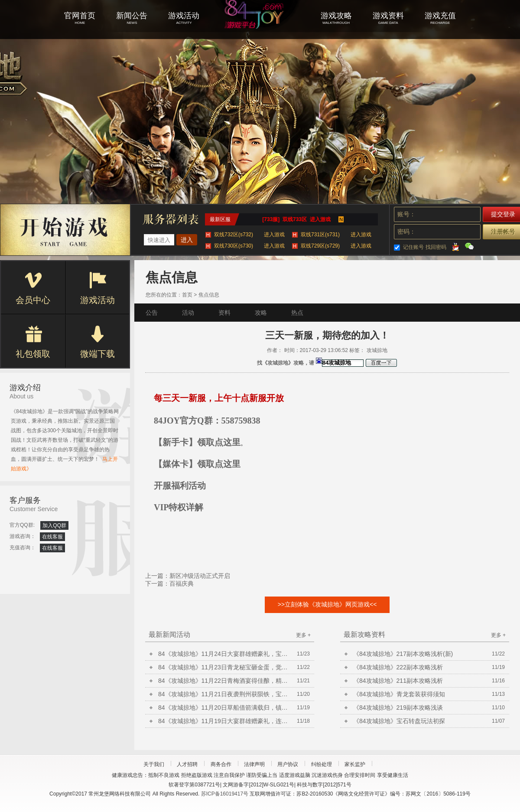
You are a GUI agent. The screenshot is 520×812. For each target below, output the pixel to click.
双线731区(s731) (336, 235)
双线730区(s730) (249, 246)
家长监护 (355, 764)
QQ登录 (455, 246)
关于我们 (154, 764)
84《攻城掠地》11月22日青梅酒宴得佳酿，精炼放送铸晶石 (223, 681)
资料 (224, 313)
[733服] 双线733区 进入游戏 (296, 219)
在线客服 (52, 537)
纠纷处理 (322, 764)
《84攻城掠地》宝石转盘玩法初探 (399, 721)
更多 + (303, 635)
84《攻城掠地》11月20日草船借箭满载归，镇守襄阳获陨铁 (223, 708)
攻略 (261, 313)
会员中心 (33, 288)
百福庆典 (182, 584)
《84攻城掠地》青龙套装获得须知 (399, 694)
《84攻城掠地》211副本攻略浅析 (398, 681)
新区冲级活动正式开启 (200, 576)
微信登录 (469, 246)
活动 (188, 313)
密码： (406, 232)
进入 (187, 240)
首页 (187, 295)
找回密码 (436, 247)
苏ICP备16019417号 (225, 794)
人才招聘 (187, 764)
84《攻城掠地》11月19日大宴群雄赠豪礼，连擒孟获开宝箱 (223, 721)
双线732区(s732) (249, 235)
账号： (406, 214)
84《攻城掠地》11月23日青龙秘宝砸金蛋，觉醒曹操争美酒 (223, 667)
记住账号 (413, 247)
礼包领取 (33, 342)
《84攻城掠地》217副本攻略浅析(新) (403, 654)
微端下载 (97, 342)
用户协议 (288, 764)
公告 (152, 313)
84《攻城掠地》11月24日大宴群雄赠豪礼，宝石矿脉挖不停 (223, 654)
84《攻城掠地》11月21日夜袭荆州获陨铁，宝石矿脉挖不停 (223, 694)
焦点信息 (209, 295)
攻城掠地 (260, 26)
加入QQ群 (54, 525)
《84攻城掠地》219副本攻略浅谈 (398, 708)
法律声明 (254, 764)
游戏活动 (97, 288)
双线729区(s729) (336, 246)
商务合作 (221, 764)
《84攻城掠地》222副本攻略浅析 (398, 667)
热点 (297, 313)
